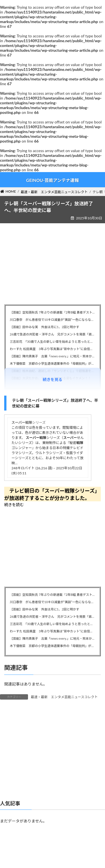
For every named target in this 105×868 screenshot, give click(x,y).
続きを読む (14, 505)
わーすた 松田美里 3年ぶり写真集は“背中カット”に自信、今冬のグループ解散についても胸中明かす (53, 349)
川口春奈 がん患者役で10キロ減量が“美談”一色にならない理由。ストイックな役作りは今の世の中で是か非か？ (53, 320)
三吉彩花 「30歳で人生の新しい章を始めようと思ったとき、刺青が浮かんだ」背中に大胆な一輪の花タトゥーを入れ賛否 (53, 341)
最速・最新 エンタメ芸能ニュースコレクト (64, 697)
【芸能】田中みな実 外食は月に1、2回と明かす (45, 327)
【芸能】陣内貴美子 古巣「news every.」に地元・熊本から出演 (53, 356)
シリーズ (29, 422)
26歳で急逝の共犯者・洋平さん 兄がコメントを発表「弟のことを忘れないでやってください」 (53, 334)
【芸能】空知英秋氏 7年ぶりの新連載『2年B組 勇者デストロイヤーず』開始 (53, 312)
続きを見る (53, 379)
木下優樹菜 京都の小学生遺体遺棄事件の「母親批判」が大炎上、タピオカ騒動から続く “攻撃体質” (53, 363)
